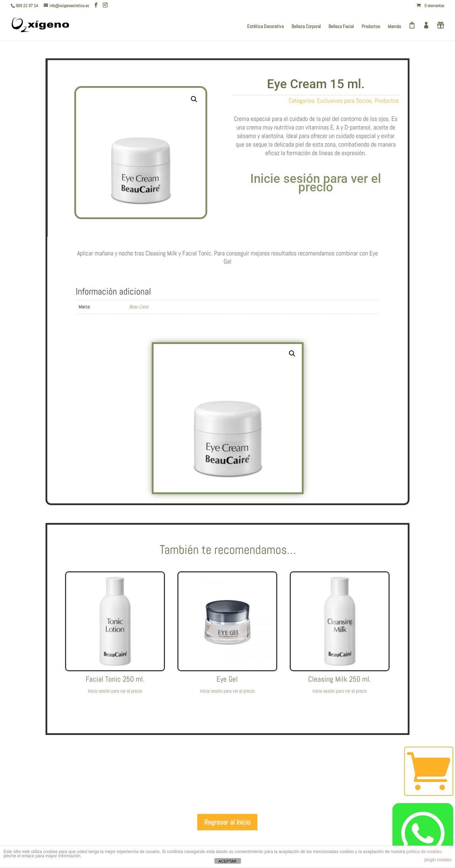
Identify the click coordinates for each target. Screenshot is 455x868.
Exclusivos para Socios (344, 100)
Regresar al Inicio (227, 822)
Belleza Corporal (306, 27)
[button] (194, 99)
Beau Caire (139, 307)
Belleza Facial (341, 27)
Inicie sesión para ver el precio (316, 183)
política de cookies (424, 852)
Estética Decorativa (265, 27)
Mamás (394, 27)
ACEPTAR (227, 861)
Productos (371, 27)
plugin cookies (438, 860)
